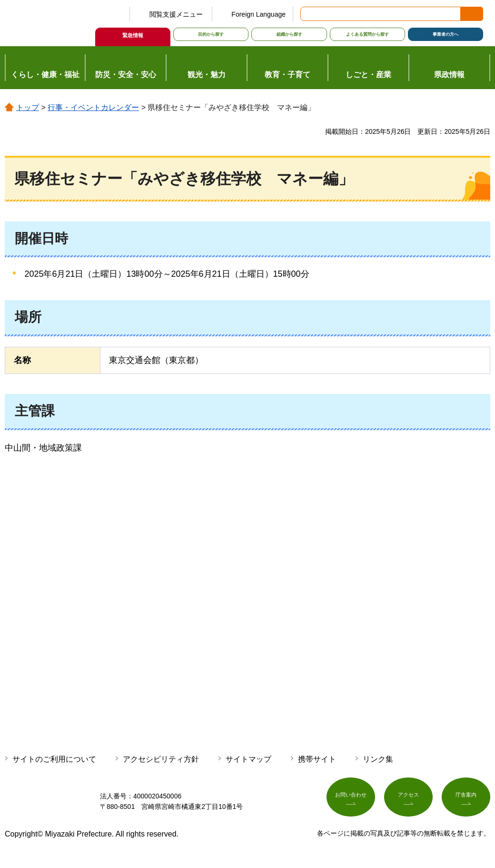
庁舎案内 (466, 800)
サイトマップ (248, 759)
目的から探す (211, 34)
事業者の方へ (445, 34)
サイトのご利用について (54, 759)
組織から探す (289, 34)
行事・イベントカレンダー (93, 107)
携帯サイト (317, 759)
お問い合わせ (351, 800)
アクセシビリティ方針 (161, 759)
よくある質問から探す (367, 34)
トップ (28, 107)
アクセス (408, 800)
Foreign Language (258, 14)
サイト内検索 (308, 14)
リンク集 (378, 759)
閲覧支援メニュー (176, 14)
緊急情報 (133, 35)
